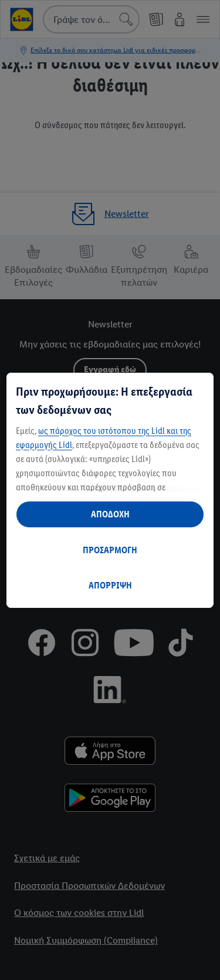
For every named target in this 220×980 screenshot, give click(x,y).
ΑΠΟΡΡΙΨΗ (110, 585)
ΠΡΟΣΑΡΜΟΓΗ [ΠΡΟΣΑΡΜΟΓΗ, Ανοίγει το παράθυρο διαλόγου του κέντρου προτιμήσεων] (110, 550)
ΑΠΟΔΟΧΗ (110, 514)
